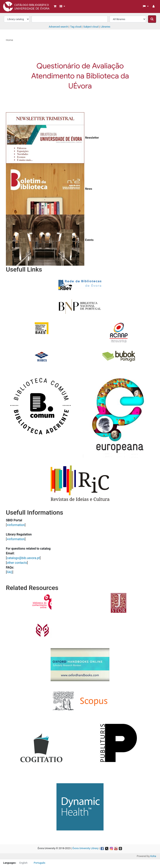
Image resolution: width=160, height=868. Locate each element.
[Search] (152, 19)
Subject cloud (91, 27)
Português (40, 863)
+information (16, 525)
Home (10, 40)
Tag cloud (76, 27)
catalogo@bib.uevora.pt (23, 558)
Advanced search (58, 27)
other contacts (17, 563)
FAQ (10, 572)
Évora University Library (85, 848)
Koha (153, 856)
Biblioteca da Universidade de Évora (13, 6)
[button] (55, 6)
